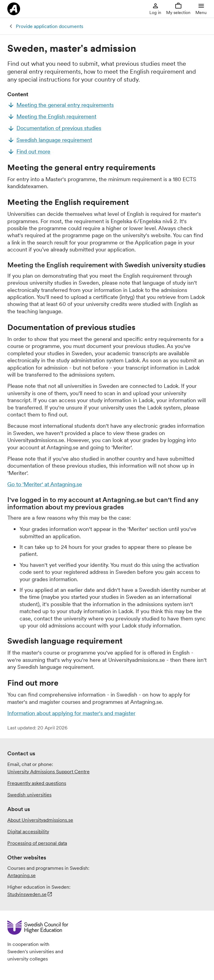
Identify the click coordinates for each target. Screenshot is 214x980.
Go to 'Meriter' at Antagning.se (45, 484)
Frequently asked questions (37, 783)
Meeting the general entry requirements (65, 105)
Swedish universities (29, 795)
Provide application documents (50, 26)
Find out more (33, 151)
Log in (155, 9)
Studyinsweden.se (27, 894)
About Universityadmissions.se (40, 820)
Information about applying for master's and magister (71, 713)
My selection (178, 9)
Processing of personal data (37, 843)
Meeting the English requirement (56, 116)
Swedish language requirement (54, 140)
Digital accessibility (28, 831)
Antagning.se (21, 875)
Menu (201, 9)
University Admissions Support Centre (48, 771)
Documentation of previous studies (59, 128)
